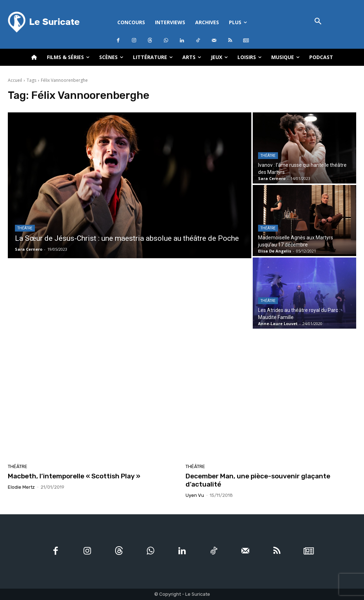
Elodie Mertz (21, 487)
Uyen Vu (195, 495)
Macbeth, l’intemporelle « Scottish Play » (74, 476)
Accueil (15, 80)
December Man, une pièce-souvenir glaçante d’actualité (258, 480)
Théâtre (25, 228)
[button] (318, 22)
